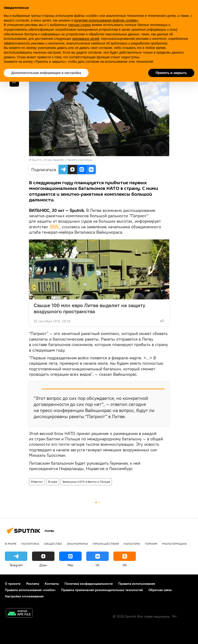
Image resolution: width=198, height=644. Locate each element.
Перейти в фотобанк (80, 160)
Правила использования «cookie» (30, 590)
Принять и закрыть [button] (171, 73)
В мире (53, 482)
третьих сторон (79, 25)
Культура (132, 544)
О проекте (13, 584)
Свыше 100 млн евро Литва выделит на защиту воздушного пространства (89, 308)
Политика (30, 544)
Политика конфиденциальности (89, 584)
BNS (54, 227)
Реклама (33, 584)
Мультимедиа (174, 544)
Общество (53, 544)
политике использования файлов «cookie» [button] (106, 20)
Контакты (52, 584)
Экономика (77, 544)
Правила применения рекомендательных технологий (102, 590)
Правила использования (137, 584)
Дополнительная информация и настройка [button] (46, 73)
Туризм (151, 544)
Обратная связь (160, 590)
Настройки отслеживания (24, 596)
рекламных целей (86, 39)
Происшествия (106, 544)
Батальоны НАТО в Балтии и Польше (86, 482)
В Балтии (37, 482)
